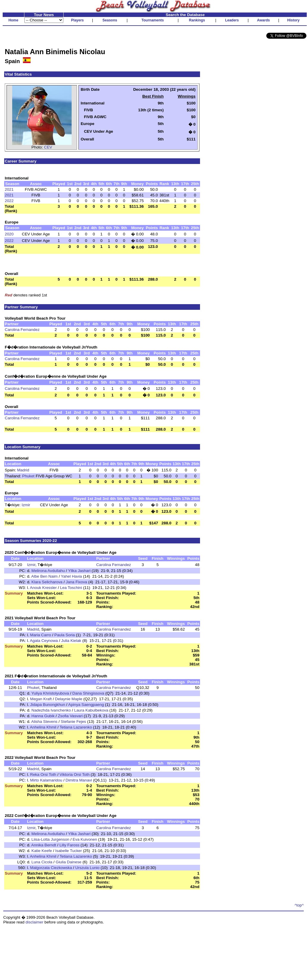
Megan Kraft (41, 699)
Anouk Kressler (43, 588)
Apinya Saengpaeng (86, 705)
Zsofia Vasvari (70, 716)
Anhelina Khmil (43, 727)
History (293, 20)
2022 (9, 201)
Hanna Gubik (43, 716)
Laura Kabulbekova (91, 710)
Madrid (23, 470)
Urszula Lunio (87, 868)
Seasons (110, 20)
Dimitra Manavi (79, 780)
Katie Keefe (42, 851)
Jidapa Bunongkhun (48, 705)
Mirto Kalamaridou (46, 780)
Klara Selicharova (47, 582)
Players (77, 20)
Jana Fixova (76, 582)
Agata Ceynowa (44, 641)
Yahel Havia (71, 576)
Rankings (197, 20)
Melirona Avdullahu (48, 571)
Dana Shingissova (88, 693)
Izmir (26, 505)
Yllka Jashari (79, 571)
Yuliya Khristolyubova (50, 693)
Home (13, 20)
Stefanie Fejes (73, 722)
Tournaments (153, 20)
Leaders (232, 20)
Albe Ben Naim (44, 576)
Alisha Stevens (44, 722)
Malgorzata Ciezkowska (51, 868)
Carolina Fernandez (22, 330)
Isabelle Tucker (69, 851)
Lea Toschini (71, 588)
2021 (9, 189)
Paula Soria (65, 635)
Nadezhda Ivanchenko (51, 710)
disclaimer (34, 922)
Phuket (29, 476)
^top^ (299, 905)
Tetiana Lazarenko (76, 727)
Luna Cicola (42, 862)
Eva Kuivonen (85, 839)
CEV (48, 147)
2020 (9, 234)
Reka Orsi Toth (43, 775)
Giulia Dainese (69, 862)
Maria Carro (40, 635)
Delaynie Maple (69, 699)
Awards (263, 20)
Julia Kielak (71, 641)
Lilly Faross (69, 845)
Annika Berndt (44, 845)
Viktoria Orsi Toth (74, 775)
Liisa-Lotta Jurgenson (50, 839)
